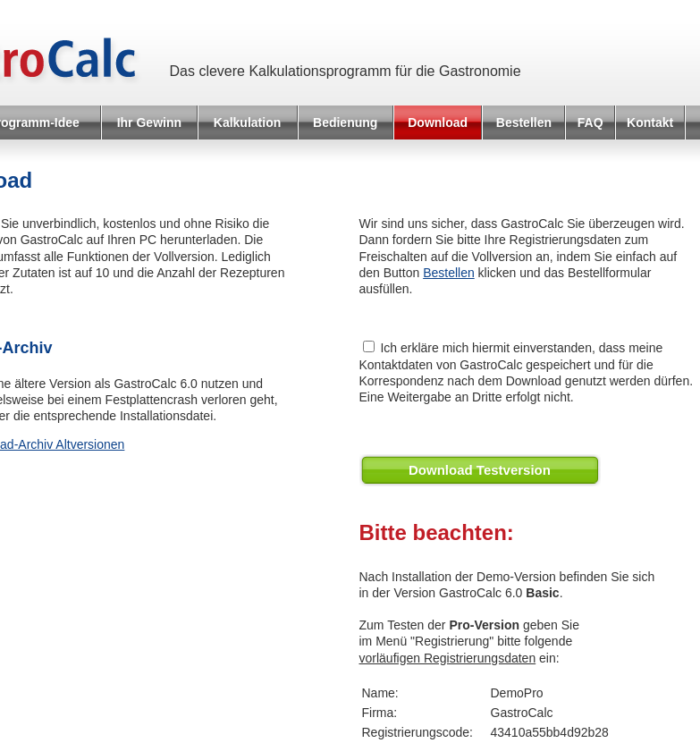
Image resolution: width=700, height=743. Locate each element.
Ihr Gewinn (149, 122)
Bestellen (524, 122)
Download (438, 122)
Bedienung (345, 122)
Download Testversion (480, 470)
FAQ (590, 122)
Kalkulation (247, 122)
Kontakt (650, 122)
